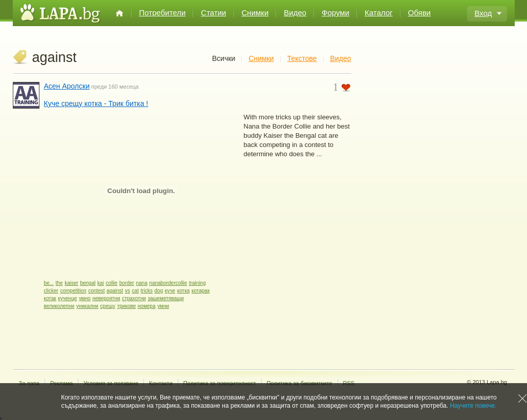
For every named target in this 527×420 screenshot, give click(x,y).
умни (163, 306)
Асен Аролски (67, 86)
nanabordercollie (168, 283)
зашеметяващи (165, 298)
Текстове (302, 58)
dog (159, 291)
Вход (483, 13)
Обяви (419, 13)
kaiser (71, 283)
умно (85, 298)
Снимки (255, 13)
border (127, 283)
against (115, 291)
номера (147, 306)
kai (101, 283)
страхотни (134, 298)
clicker (51, 291)
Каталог (379, 13)
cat (135, 291)
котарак (201, 291)
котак (50, 298)
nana (141, 283)
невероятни (106, 298)
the (59, 283)
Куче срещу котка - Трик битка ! (96, 103)
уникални (87, 306)
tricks (147, 291)
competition (73, 291)
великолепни (59, 306)
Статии (213, 13)
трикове (127, 306)
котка (184, 291)
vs (128, 291)
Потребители (163, 13)
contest (96, 291)
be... (49, 283)
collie (112, 283)
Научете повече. (473, 406)
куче (170, 291)
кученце (67, 298)
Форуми (335, 13)
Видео (295, 13)
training (197, 283)
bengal (88, 283)
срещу (108, 306)
